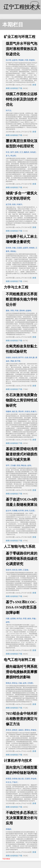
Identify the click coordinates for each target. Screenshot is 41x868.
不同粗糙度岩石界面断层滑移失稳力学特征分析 (22, 299)
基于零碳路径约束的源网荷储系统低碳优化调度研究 (22, 559)
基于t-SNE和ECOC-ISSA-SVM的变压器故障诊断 (21, 607)
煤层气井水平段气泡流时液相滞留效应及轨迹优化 (22, 49)
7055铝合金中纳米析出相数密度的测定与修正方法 (22, 719)
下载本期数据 (6, 859)
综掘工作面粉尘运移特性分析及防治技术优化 (22, 99)
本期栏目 (13, 25)
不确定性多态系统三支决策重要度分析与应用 (22, 818)
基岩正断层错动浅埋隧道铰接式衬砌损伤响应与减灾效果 (22, 454)
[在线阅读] (14, 88)
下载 (20, 88)
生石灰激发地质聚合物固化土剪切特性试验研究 (22, 400)
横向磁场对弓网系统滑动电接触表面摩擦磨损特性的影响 (22, 672)
